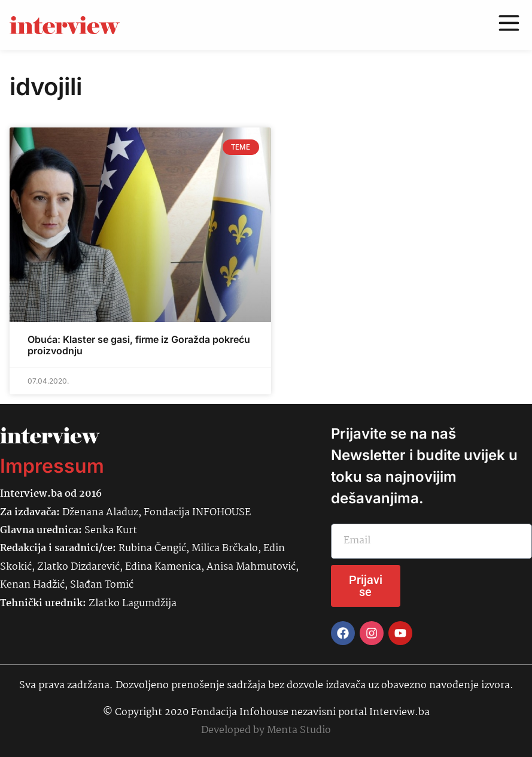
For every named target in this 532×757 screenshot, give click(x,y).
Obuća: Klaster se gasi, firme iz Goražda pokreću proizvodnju (139, 345)
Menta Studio (299, 730)
